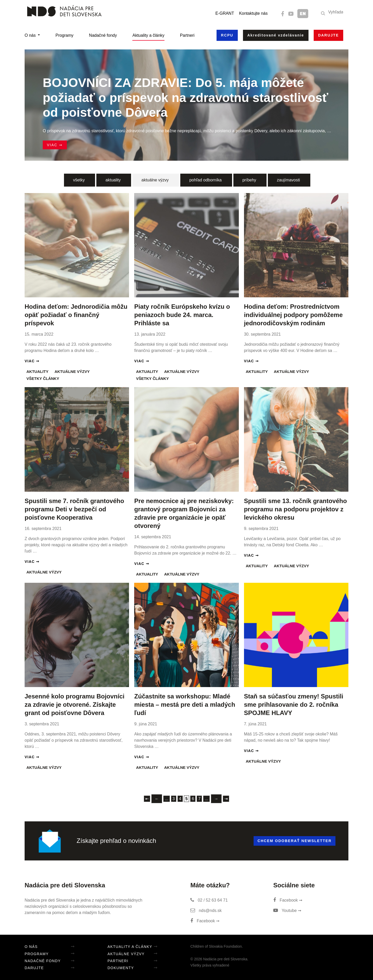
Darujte (34, 968)
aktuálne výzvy (155, 180)
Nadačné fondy (103, 35)
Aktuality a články (148, 35)
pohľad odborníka (206, 180)
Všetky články (43, 378)
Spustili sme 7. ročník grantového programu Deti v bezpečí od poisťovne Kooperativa (74, 509)
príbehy (249, 180)
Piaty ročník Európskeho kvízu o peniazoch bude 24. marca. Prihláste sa (182, 315)
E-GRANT (225, 13)
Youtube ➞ (287, 911)
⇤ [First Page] (147, 799)
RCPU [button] (227, 35)
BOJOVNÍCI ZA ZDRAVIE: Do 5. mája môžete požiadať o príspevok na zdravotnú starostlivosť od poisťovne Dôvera (185, 98)
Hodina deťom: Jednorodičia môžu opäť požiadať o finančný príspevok (76, 315)
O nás (31, 35)
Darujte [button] (328, 35)
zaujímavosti (288, 180)
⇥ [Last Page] (226, 799)
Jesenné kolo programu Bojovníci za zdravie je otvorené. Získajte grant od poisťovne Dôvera (74, 705)
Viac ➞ (55, 145)
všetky (79, 180)
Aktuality (37, 371)
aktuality (113, 180)
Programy (64, 35)
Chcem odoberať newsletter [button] (295, 841)
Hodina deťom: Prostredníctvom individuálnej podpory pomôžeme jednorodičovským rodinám (293, 315)
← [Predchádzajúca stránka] (157, 799)
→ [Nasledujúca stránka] (216, 799)
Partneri (187, 35)
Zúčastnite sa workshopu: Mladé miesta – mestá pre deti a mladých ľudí (185, 705)
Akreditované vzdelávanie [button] (276, 35)
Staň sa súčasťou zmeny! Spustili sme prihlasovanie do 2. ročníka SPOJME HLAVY (294, 705)
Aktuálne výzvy (72, 371)
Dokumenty (121, 968)
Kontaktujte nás (253, 13)
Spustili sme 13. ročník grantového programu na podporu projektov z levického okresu (295, 509)
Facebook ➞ (205, 921)
